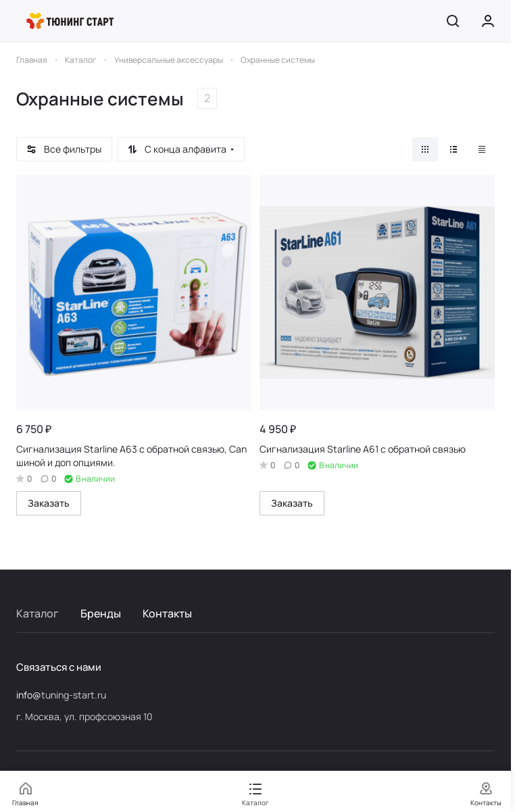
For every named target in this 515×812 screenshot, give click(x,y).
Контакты (167, 613)
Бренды (101, 613)
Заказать (49, 503)
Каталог (38, 613)
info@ (29, 695)
